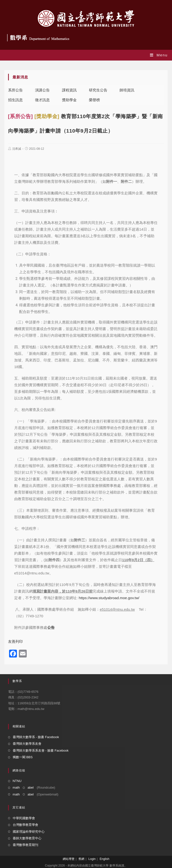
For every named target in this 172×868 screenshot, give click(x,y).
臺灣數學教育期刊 (25, 845)
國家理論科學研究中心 (29, 832)
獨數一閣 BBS (23, 757)
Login (92, 859)
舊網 (81, 859)
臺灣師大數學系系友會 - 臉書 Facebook (41, 750)
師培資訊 (127, 90)
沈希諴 (17, 149)
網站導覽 (69, 859)
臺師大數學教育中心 (27, 838)
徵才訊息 (42, 100)
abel (31, 787)
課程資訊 (69, 90)
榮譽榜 (94, 100)
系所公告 (15, 90)
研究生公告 (98, 90)
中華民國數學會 (24, 818)
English (104, 859)
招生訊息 (15, 100)
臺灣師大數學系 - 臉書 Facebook (36, 737)
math (16, 787)
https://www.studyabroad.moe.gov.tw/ (109, 598)
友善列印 (15, 641)
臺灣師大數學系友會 (27, 744)
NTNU (17, 781)
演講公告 (42, 90)
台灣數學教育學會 (25, 825)
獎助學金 (69, 100)
